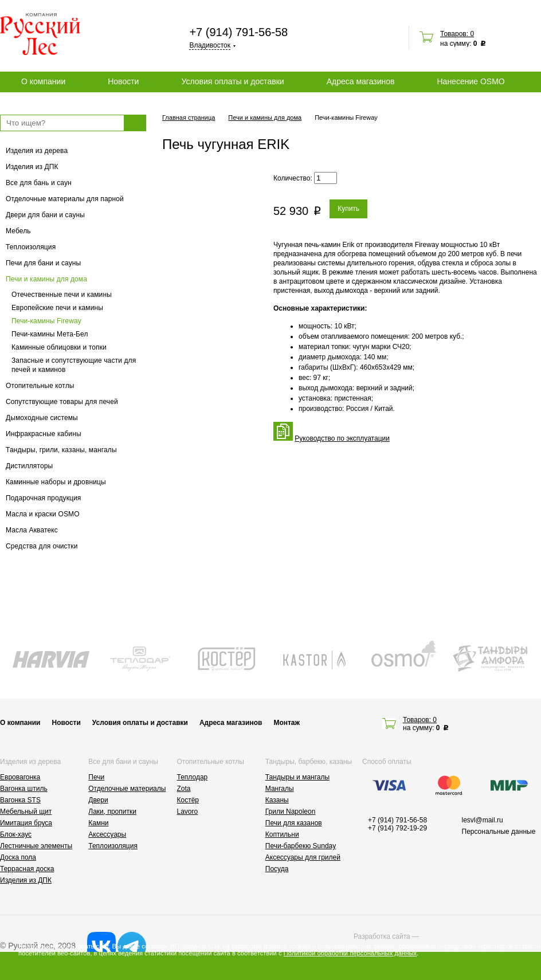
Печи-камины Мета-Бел (50, 334)
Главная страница (189, 117)
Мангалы (280, 789)
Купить (348, 209)
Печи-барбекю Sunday (301, 846)
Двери (98, 800)
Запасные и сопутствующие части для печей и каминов (74, 365)
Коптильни (282, 834)
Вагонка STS (20, 800)
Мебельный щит (26, 812)
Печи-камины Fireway (46, 321)
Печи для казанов (294, 823)
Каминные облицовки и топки (59, 347)
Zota (184, 789)
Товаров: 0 (457, 34)
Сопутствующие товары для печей (62, 402)
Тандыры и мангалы (297, 777)
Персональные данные (499, 832)
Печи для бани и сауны (43, 263)
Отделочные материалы (127, 789)
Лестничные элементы (36, 846)
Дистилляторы (29, 466)
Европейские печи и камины (57, 308)
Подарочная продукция (44, 498)
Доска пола (18, 857)
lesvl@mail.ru (483, 820)
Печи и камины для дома (46, 279)
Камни (98, 823)
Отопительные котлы (40, 386)
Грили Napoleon (291, 812)
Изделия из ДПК (32, 167)
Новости (123, 81)
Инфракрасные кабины (44, 434)
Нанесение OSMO (471, 81)
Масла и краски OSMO (43, 514)
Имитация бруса (26, 823)
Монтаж (287, 723)
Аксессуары (107, 834)
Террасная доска (27, 869)
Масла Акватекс (32, 530)
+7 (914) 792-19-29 (397, 828)
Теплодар (193, 777)
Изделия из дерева (37, 151)
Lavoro (188, 812)
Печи (96, 777)
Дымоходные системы (42, 418)
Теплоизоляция (31, 247)
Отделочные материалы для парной (65, 199)
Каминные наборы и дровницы (56, 482)
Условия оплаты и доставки (232, 81)
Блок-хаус (16, 834)
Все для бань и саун (39, 183)
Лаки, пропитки (112, 812)
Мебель (18, 231)
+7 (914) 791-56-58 (238, 32)
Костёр (188, 800)
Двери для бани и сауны (45, 215)
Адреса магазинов (361, 81)
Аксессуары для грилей (303, 857)
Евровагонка (20, 777)
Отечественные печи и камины (62, 295)
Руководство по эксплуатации (342, 438)
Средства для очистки (42, 546)
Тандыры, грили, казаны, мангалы (61, 450)
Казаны (277, 800)
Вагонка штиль (24, 789)
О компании (43, 81)
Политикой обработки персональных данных (350, 953)
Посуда (277, 869)
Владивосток (210, 45)
